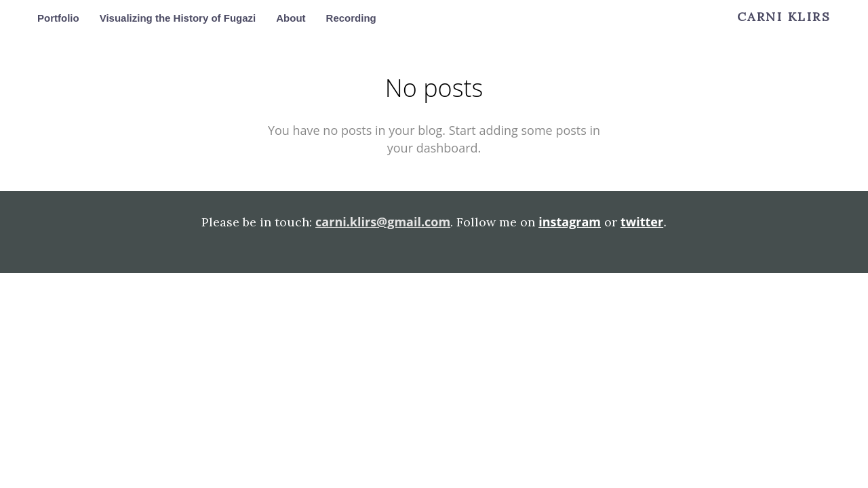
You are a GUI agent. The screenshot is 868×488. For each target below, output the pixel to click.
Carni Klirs (784, 17)
